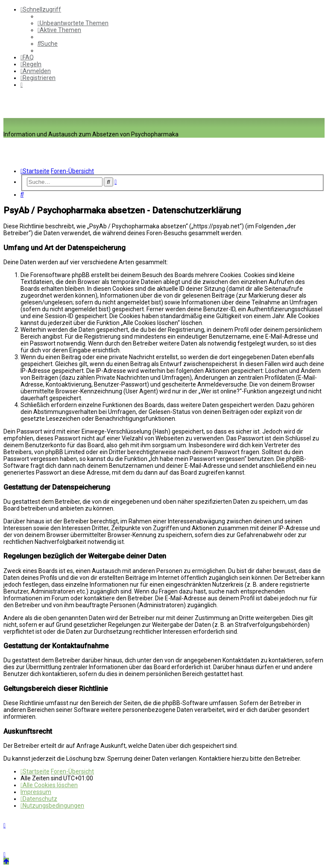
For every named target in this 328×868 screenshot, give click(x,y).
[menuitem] (73, 23)
